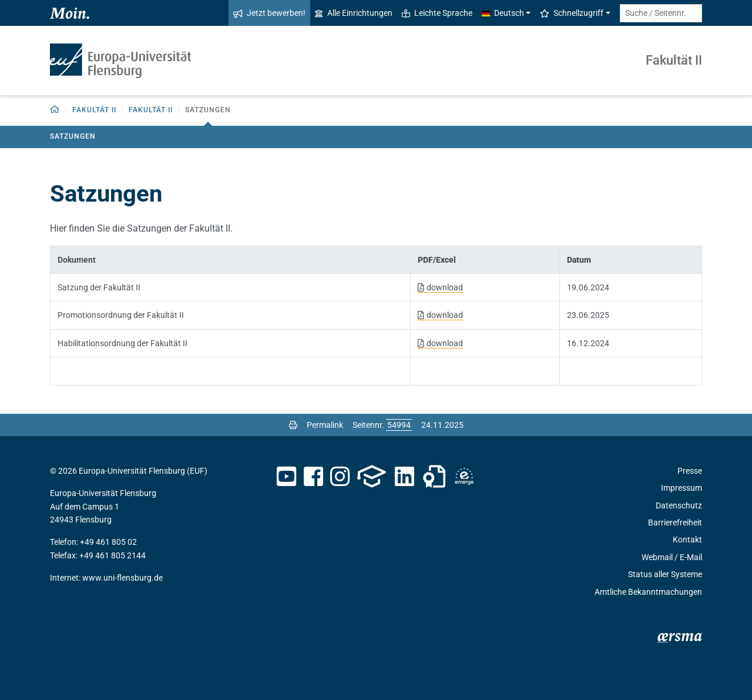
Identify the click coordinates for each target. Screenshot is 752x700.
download (445, 287)
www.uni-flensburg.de (122, 578)
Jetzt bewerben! (269, 13)
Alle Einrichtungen (354, 13)
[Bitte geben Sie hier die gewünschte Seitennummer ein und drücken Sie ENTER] (399, 425)
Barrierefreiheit (675, 523)
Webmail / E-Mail (672, 557)
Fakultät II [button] (94, 110)
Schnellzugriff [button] (572, 13)
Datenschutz (679, 505)
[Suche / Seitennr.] (661, 13)
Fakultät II (674, 60)
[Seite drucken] (293, 425)
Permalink (325, 425)
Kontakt (687, 540)
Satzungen (73, 136)
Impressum (681, 488)
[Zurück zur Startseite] (55, 110)
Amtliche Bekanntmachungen (648, 592)
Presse (690, 471)
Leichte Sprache (437, 13)
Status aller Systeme (665, 574)
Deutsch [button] (503, 13)
